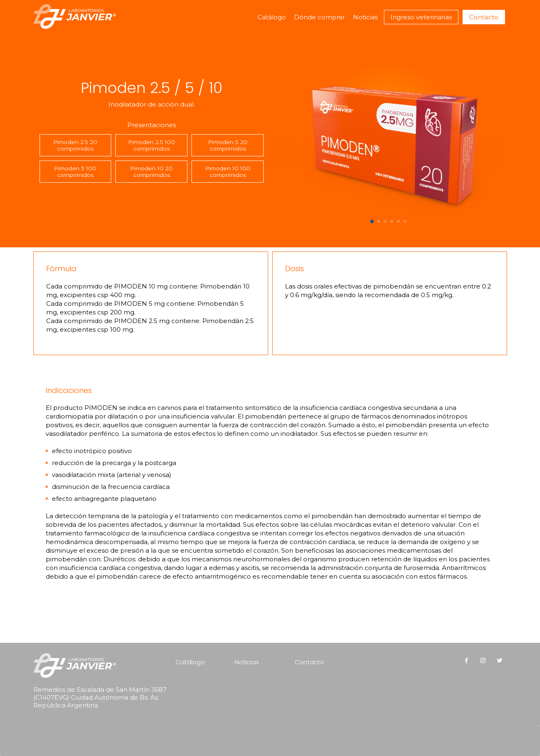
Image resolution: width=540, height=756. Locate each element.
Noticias (365, 17)
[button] (372, 221)
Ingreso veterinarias (421, 17)
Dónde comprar (319, 17)
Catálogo (272, 17)
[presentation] (86, 730)
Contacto (484, 17)
